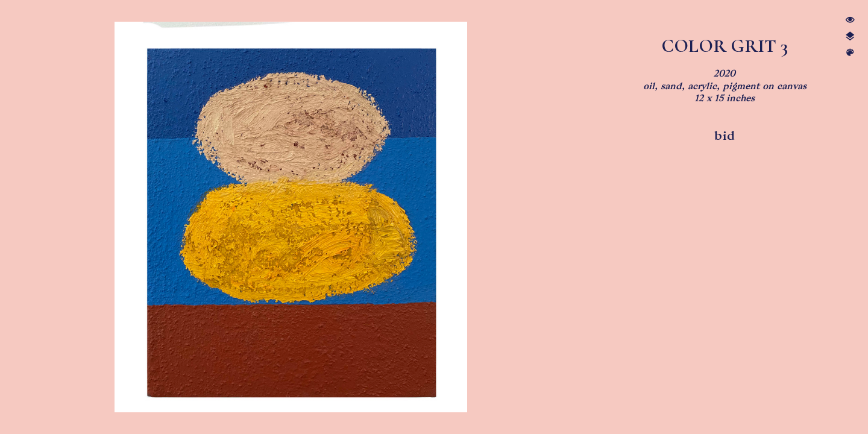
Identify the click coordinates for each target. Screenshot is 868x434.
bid (725, 136)
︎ (850, 20)
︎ (850, 36)
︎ (850, 53)
